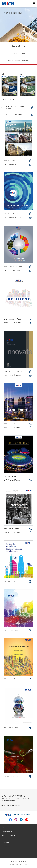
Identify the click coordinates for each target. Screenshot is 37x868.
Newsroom (5, 846)
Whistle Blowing (7, 854)
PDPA (25, 861)
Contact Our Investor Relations (11, 805)
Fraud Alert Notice (16, 861)
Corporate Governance (9, 839)
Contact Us (5, 850)
